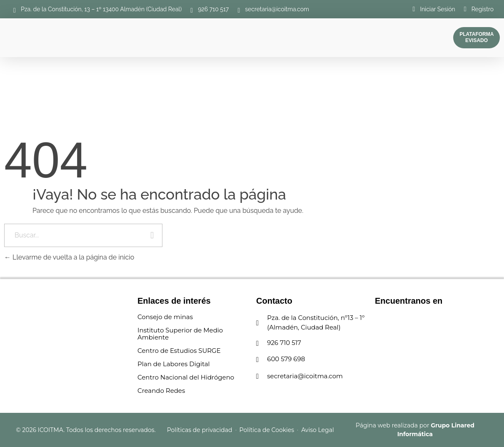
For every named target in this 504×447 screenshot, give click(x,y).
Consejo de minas (165, 317)
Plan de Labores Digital (174, 364)
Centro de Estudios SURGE (179, 351)
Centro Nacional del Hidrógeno (186, 377)
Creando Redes (161, 391)
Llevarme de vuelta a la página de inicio (69, 257)
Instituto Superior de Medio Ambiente (180, 334)
